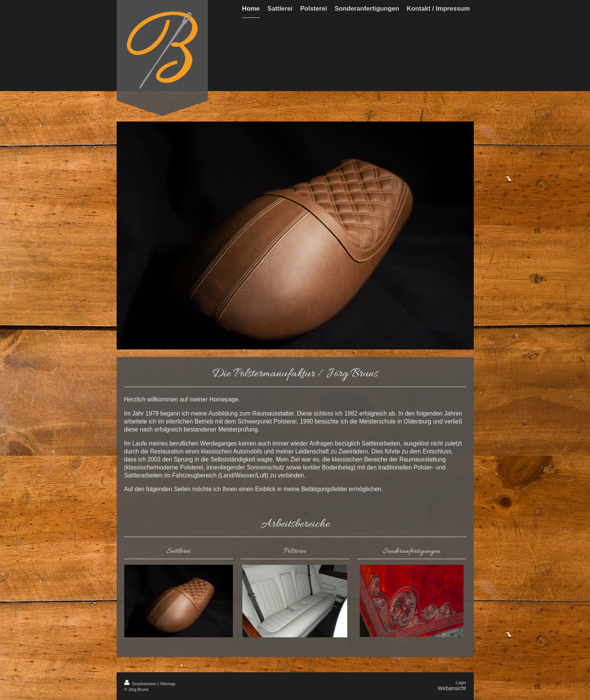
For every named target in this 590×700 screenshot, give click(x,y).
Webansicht (452, 688)
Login (461, 683)
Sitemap (168, 684)
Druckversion (141, 684)
